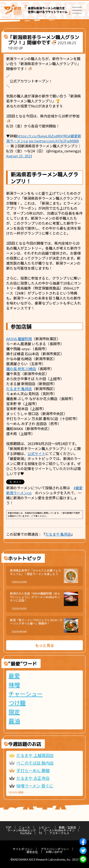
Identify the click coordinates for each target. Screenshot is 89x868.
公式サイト (36, 453)
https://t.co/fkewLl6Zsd (37, 136)
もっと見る (45, 645)
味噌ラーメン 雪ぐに (35, 786)
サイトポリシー (23, 849)
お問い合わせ (54, 852)
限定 (14, 712)
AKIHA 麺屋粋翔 (19, 339)
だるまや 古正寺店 (33, 778)
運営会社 (32, 852)
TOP (9, 827)
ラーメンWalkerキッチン (59, 830)
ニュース (24, 827)
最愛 (14, 676)
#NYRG (63, 136)
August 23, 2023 (19, 156)
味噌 (14, 685)
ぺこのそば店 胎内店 (35, 763)
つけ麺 (17, 703)
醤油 (14, 721)
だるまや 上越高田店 (35, 755)
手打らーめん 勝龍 (33, 770)
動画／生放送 (67, 827)
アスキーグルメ (59, 833)
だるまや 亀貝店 (19, 389)
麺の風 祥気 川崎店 (21, 369)
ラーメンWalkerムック (21, 830)
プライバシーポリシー (55, 849)
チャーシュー (26, 694)
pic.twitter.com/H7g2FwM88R (54, 141)
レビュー (46, 827)
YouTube (26, 833)
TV (40, 833)
